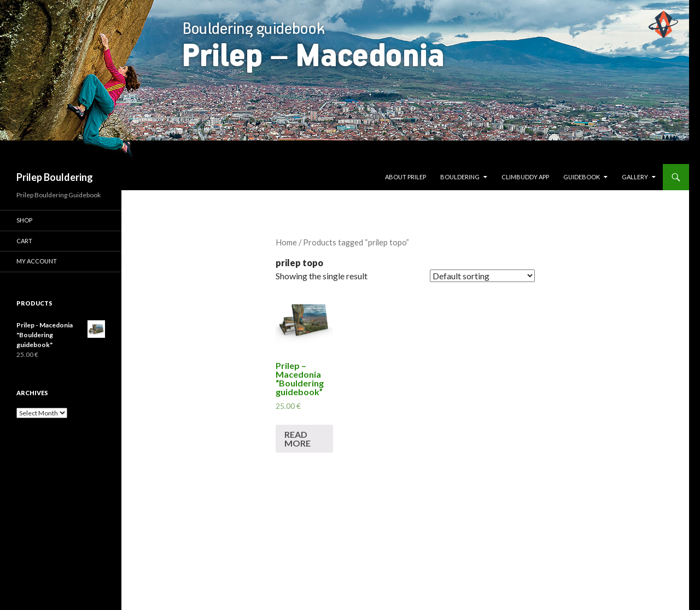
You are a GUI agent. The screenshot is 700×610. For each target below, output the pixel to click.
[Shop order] (482, 276)
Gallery (635, 177)
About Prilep (406, 177)
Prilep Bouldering (55, 177)
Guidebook (582, 177)
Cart (24, 241)
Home (286, 242)
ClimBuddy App (525, 177)
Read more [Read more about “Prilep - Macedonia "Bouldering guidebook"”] (297, 439)
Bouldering (460, 177)
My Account (37, 261)
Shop (24, 220)
